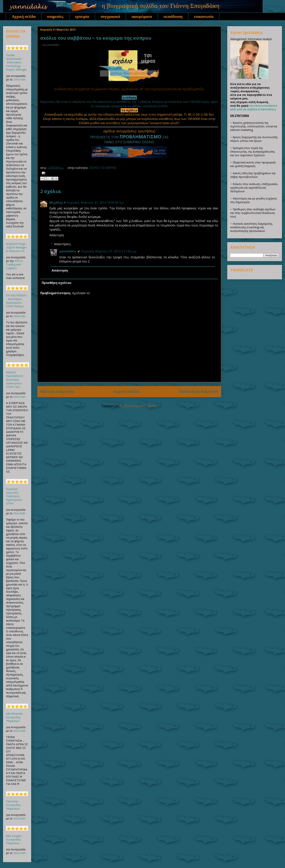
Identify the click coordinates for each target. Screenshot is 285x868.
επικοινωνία (204, 17)
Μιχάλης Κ (58, 202)
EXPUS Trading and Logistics (14, 264)
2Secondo (19, 79)
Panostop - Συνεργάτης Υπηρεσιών (13, 805)
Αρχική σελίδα (24, 17)
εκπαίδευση (173, 17)
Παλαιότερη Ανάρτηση (198, 391)
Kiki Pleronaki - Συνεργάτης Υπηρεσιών (15, 717)
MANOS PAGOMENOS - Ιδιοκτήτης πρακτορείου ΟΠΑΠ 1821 (15, 380)
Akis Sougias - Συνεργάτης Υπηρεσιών (15, 839)
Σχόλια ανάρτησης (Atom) (138, 406)
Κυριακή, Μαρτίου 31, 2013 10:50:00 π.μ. (96, 202)
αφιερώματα (142, 17)
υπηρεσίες (55, 17)
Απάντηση (57, 235)
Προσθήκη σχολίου (57, 283)
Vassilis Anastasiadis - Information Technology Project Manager (16, 62)
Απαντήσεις (63, 244)
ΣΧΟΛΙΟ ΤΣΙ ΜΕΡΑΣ (102, 168)
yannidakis (68, 251)
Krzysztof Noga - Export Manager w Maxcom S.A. (17, 247)
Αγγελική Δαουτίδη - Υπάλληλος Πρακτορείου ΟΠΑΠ (14, 496)
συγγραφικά (110, 17)
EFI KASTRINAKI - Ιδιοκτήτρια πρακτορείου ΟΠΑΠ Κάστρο (17, 301)
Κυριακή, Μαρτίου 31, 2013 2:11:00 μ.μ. (109, 251)
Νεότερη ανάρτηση (57, 391)
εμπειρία (82, 17)
